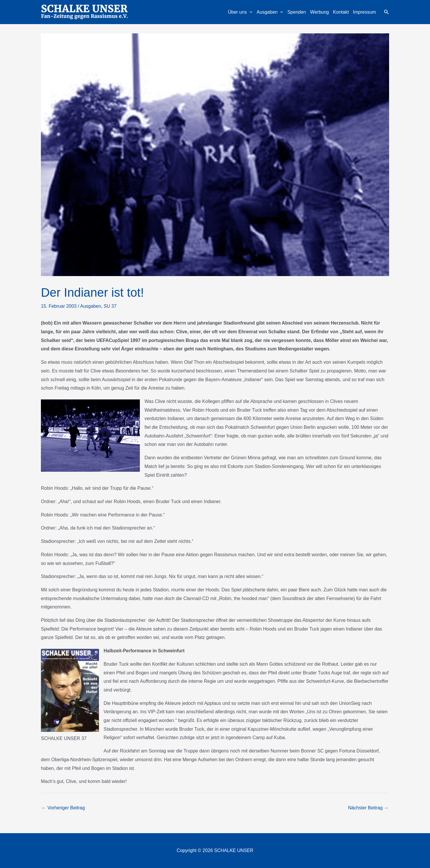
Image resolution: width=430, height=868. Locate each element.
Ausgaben (270, 12)
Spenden (297, 12)
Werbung (320, 12)
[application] (250, 12)
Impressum (365, 12)
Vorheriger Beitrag (63, 808)
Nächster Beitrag (368, 808)
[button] (386, 12)
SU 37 (110, 306)
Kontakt (341, 12)
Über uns (240, 12)
